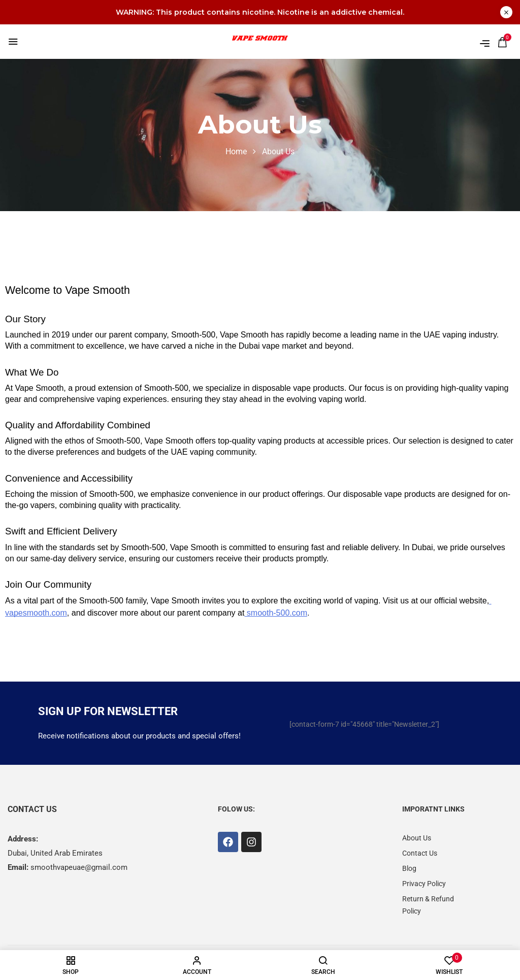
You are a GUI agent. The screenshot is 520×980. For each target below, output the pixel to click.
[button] (502, 42)
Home (236, 151)
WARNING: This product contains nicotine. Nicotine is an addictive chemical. (260, 12)
